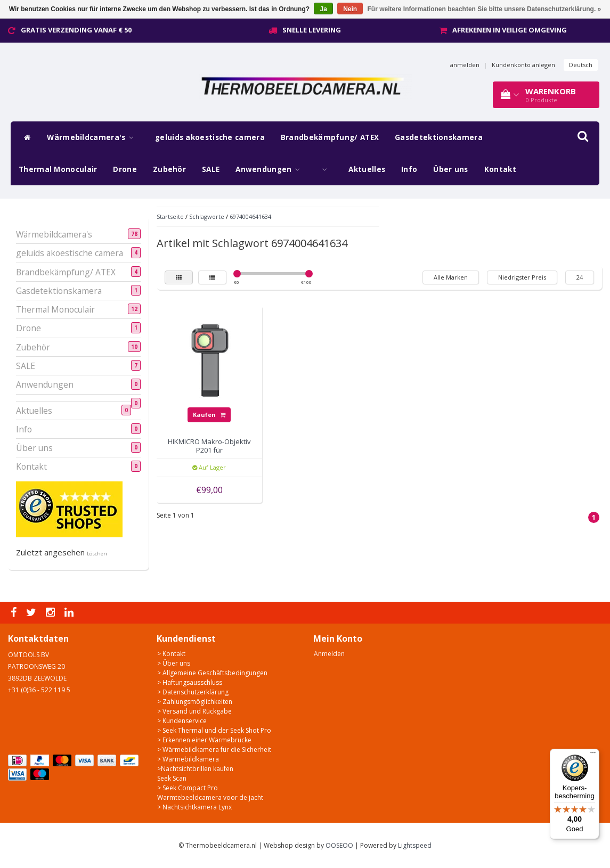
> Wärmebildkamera (188, 759)
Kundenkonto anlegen (523, 65)
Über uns (450, 169)
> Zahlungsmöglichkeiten (195, 702)
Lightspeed (415, 845)
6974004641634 (250, 216)
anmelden (465, 65)
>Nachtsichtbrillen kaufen (195, 769)
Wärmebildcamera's (93, 137)
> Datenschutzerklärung (193, 692)
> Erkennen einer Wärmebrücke (204, 740)
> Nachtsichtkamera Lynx (194, 807)
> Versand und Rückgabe (194, 711)
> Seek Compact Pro (188, 788)
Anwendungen (270, 169)
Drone (125, 169)
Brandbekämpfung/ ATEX (330, 137)
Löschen (97, 554)
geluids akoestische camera (210, 137)
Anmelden (329, 654)
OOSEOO (339, 845)
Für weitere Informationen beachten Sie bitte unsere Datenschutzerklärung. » (485, 9)
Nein (350, 9)
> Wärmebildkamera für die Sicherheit (214, 750)
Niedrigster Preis (522, 277)
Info (409, 169)
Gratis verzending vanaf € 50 (76, 30)
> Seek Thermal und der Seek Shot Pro (214, 730)
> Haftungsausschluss (190, 682)
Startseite (170, 216)
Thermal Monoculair (58, 169)
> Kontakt (171, 654)
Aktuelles (367, 169)
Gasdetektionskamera (439, 137)
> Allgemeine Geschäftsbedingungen (212, 673)
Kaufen (209, 415)
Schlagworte (207, 216)
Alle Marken (451, 277)
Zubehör (169, 169)
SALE (211, 169)
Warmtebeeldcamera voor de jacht (210, 797)
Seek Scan (172, 778)
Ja (323, 9)
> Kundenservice (182, 721)
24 (580, 277)
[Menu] (593, 755)
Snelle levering (312, 30)
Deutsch (581, 65)
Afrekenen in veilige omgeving (510, 30)
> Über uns (174, 663)
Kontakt (500, 169)
